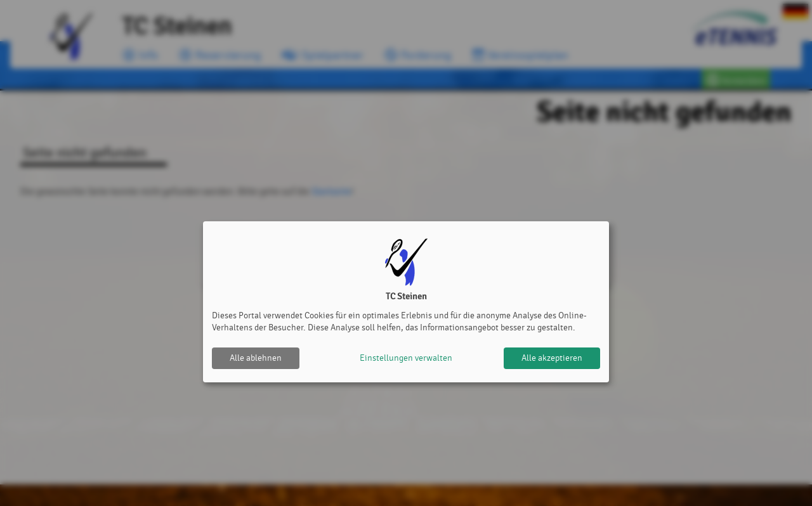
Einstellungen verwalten (406, 358)
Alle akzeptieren (552, 358)
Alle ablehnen (256, 358)
